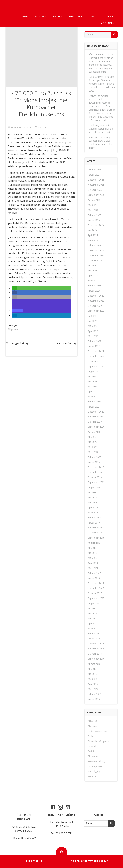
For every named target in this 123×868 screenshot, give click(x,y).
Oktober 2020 (95, 421)
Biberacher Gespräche (99, 741)
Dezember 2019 (96, 467)
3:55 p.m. (41, 127)
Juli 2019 (92, 492)
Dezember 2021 (96, 351)
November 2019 (96, 472)
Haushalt (92, 746)
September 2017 (96, 598)
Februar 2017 (95, 633)
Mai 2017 (92, 618)
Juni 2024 (92, 230)
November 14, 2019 (20, 127)
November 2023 (96, 255)
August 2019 (94, 487)
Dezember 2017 (96, 583)
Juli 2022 (92, 316)
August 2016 (94, 664)
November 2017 (96, 588)
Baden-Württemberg (98, 731)
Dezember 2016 (96, 643)
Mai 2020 (92, 447)
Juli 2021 (92, 376)
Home (25, 16)
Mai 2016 (92, 679)
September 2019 (96, 482)
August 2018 (94, 543)
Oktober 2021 (95, 361)
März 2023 (93, 280)
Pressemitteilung (96, 761)
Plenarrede (93, 756)
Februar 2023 (95, 285)
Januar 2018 (94, 578)
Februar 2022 (95, 341)
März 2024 (93, 240)
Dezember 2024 (96, 225)
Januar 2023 (94, 290)
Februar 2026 (95, 169)
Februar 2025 (95, 215)
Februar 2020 (95, 457)
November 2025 (96, 185)
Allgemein (14, 329)
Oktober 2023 (95, 260)
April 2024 (93, 235)
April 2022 (93, 331)
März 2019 (93, 512)
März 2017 (93, 628)
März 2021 (93, 396)
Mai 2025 (92, 205)
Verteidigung (94, 771)
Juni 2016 (92, 674)
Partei (91, 751)
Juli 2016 (92, 669)
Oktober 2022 (95, 305)
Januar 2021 (94, 406)
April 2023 (93, 275)
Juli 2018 (92, 548)
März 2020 (93, 452)
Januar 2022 (94, 346)
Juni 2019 (92, 497)
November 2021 (96, 356)
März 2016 (93, 689)
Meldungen (108, 23)
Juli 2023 (92, 265)
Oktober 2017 (95, 593)
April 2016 (93, 684)
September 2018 (96, 537)
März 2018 (93, 568)
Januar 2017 (94, 638)
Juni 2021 (92, 381)
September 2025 (96, 195)
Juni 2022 (92, 321)
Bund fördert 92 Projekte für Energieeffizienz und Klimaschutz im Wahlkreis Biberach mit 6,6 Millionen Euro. (102, 84)
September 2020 (96, 427)
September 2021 (96, 366)
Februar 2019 (95, 517)
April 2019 (93, 507)
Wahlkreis (93, 776)
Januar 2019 (94, 522)
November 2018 (96, 527)
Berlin (58, 16)
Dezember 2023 (96, 250)
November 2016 (96, 648)
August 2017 (94, 603)
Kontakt (108, 16)
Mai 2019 (92, 502)
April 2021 (93, 391)
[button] (14, 288)
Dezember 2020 (96, 412)
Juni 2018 (92, 553)
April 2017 (93, 623)
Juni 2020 (92, 442)
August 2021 (94, 371)
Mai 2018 (92, 558)
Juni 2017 (92, 613)
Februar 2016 (95, 694)
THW (92, 16)
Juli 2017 (92, 608)
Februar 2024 (95, 245)
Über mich (40, 16)
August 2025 (94, 200)
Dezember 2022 (96, 296)
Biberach (76, 16)
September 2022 (96, 311)
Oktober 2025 (95, 190)
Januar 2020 (94, 462)
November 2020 (96, 416)
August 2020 (94, 432)
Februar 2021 (95, 401)
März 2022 (93, 336)
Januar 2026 (94, 174)
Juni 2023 (92, 270)
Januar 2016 (94, 699)
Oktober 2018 (95, 532)
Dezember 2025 (96, 180)
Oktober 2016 (95, 653)
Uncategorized (95, 766)
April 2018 (93, 563)
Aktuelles (92, 721)
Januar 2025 (94, 220)
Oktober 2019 (95, 477)
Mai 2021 (92, 386)
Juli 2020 (92, 437)
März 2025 (93, 210)
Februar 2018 (95, 573)
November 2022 (96, 301)
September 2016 (96, 659)
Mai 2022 (92, 326)
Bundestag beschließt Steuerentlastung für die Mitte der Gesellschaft (101, 128)
